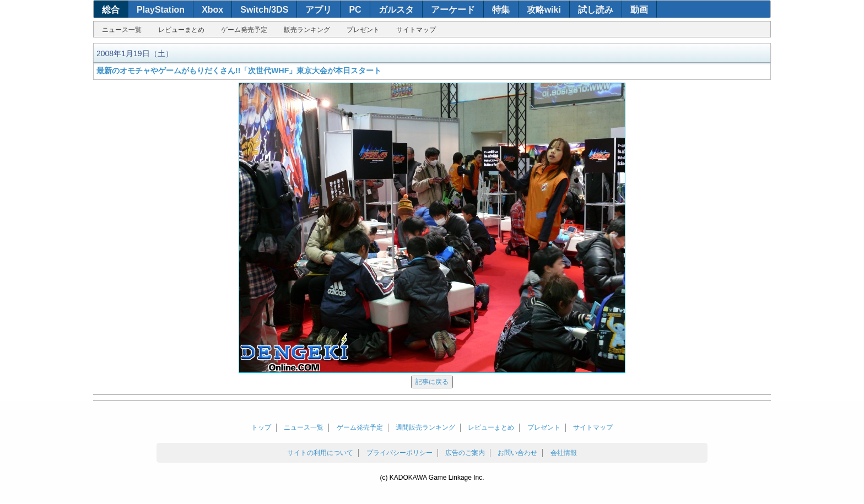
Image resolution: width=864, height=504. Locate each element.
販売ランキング (307, 30)
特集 (501, 10)
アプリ (318, 10)
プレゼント (363, 30)
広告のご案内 (465, 453)
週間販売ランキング (425, 427)
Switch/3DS (264, 10)
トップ (261, 427)
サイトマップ (416, 30)
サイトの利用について (320, 453)
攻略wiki (544, 10)
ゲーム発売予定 (244, 30)
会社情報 (564, 453)
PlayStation (161, 10)
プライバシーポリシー (399, 453)
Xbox (212, 10)
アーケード (453, 10)
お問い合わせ (517, 453)
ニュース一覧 (122, 30)
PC (355, 10)
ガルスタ (396, 10)
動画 (639, 10)
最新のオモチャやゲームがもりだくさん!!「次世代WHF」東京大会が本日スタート (239, 71)
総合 (111, 10)
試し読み (596, 10)
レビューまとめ (181, 30)
